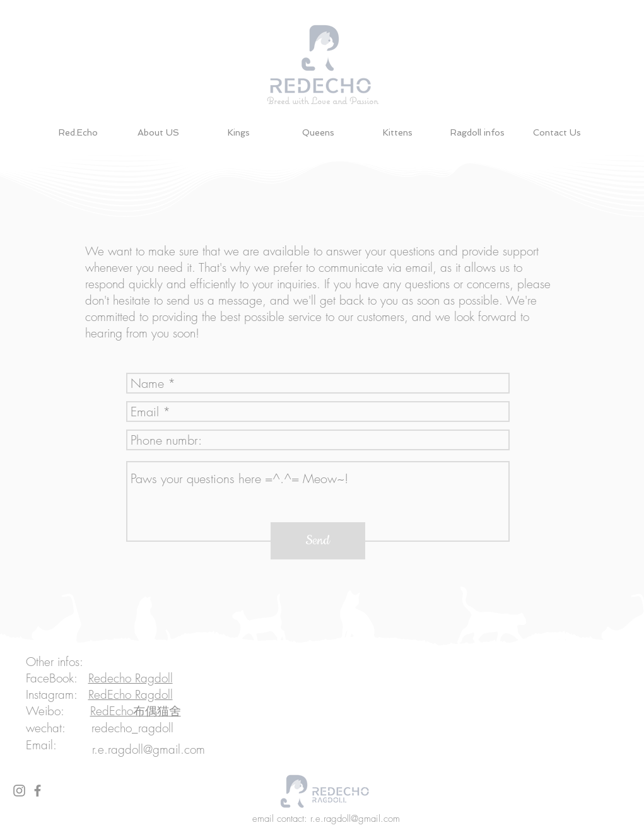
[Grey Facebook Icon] (38, 791)
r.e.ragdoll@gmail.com (149, 749)
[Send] (318, 541)
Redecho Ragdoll (131, 678)
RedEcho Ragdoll (131, 694)
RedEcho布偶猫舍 (136, 711)
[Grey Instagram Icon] (19, 791)
